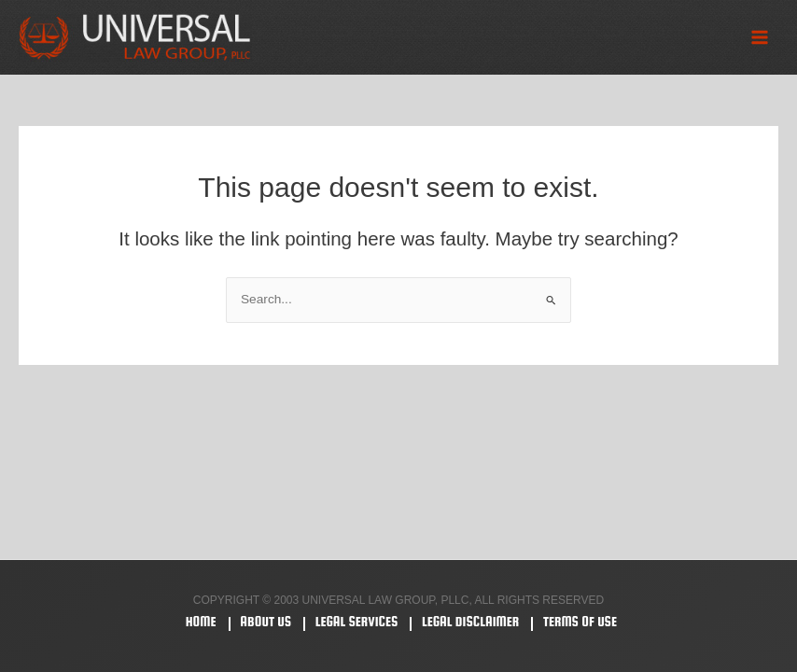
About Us (266, 621)
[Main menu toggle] (760, 38)
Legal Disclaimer (470, 621)
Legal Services (357, 621)
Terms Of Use (580, 621)
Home (201, 621)
